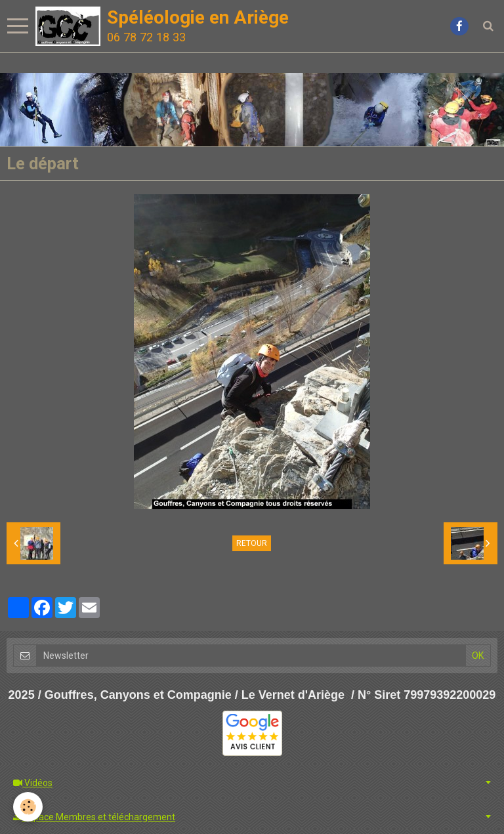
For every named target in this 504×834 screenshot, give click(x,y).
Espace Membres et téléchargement (94, 817)
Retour (252, 543)
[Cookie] (28, 807)
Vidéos (33, 783)
